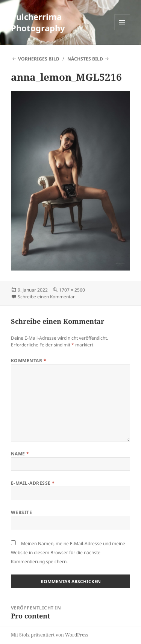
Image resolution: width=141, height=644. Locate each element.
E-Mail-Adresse (33, 483)
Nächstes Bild (85, 59)
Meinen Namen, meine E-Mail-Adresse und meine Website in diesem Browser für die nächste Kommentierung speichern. (68, 553)
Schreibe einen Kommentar (46, 297)
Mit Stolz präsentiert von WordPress (49, 635)
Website (21, 512)
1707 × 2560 (72, 290)
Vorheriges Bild (39, 59)
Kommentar (29, 361)
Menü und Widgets (122, 30)
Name (20, 454)
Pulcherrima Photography (38, 22)
